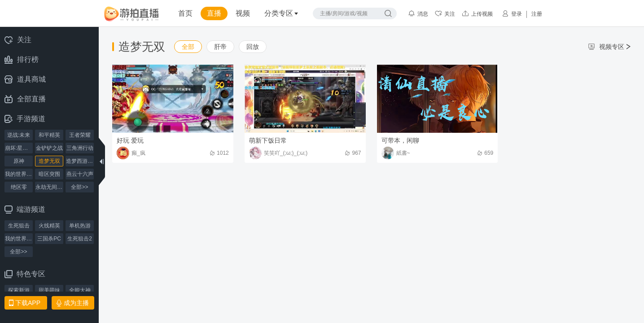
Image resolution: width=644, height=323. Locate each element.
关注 (445, 13)
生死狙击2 (80, 239)
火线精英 (49, 226)
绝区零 (19, 187)
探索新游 (19, 290)
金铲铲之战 (49, 148)
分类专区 (281, 13)
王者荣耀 (80, 135)
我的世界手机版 (19, 174)
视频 (243, 13)
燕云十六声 (80, 174)
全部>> (79, 187)
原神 (19, 161)
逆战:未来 (19, 135)
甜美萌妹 (49, 290)
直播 (214, 13)
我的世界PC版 (19, 239)
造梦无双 (49, 161)
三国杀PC (49, 239)
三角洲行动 (80, 148)
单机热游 (80, 226)
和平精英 (49, 135)
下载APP (25, 303)
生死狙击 (19, 226)
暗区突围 (49, 174)
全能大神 (80, 290)
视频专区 (609, 47)
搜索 (388, 13)
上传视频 (477, 13)
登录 (512, 13)
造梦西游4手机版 (80, 161)
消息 (418, 13)
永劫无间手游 (49, 187)
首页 (185, 13)
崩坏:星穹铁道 (19, 148)
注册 (537, 14)
